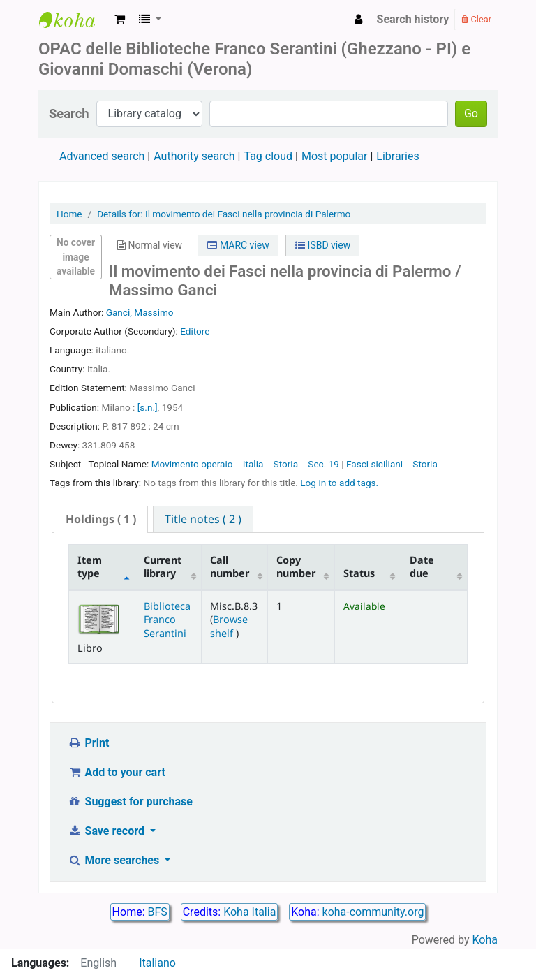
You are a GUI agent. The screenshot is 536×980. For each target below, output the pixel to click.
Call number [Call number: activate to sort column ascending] (230, 566)
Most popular (334, 156)
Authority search (194, 156)
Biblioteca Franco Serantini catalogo (74, 20)
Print (88, 743)
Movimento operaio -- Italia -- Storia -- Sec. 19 (247, 464)
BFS (158, 912)
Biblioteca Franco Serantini (167, 620)
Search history (413, 19)
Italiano (157, 963)
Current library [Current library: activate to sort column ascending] (163, 566)
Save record (107, 831)
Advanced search (102, 156)
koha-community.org (373, 912)
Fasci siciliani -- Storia (392, 464)
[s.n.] (148, 407)
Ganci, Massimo (140, 312)
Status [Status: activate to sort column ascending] (359, 573)
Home (69, 214)
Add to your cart (117, 772)
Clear (476, 19)
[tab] (101, 519)
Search (69, 114)
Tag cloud (268, 156)
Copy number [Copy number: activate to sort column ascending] (296, 566)
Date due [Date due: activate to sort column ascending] (422, 566)
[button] (120, 20)
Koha (485, 940)
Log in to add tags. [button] (339, 483)
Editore (195, 331)
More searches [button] (115, 860)
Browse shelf (229, 626)
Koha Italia (250, 912)
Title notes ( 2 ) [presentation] (203, 519)
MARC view (238, 245)
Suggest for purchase (130, 802)
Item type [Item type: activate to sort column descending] (90, 566)
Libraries (397, 156)
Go (471, 114)
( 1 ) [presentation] (101, 519)
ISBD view (323, 245)
